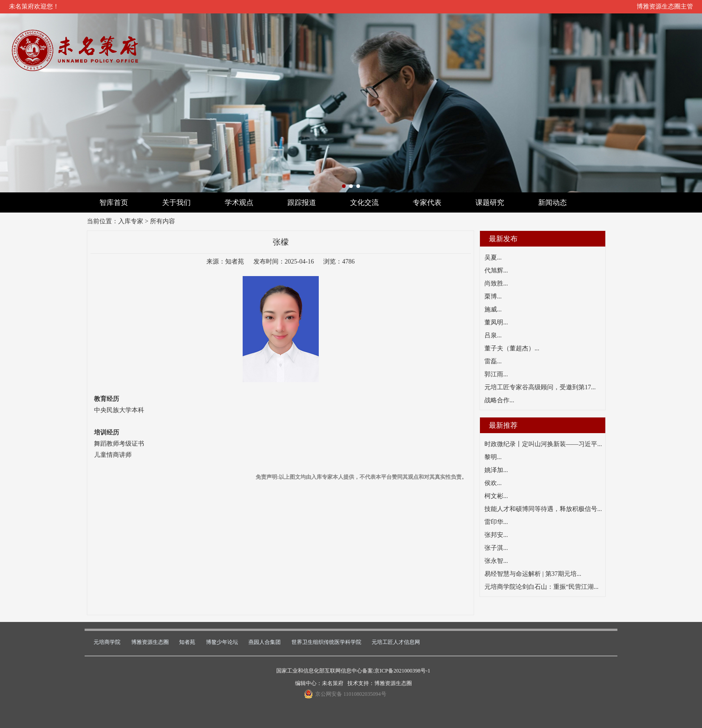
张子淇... (496, 548)
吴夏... (493, 258)
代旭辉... (496, 270)
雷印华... (496, 522)
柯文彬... (496, 496)
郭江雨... (496, 374)
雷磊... (493, 361)
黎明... (493, 457)
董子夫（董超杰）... (512, 348)
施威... (493, 309)
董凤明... (496, 322)
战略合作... (499, 400)
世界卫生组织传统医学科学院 (326, 642)
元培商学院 (107, 642)
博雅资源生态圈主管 (665, 6)
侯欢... (493, 483)
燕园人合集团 (265, 642)
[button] (344, 186)
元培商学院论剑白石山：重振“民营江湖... (541, 587)
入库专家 (131, 221)
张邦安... (496, 535)
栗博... (493, 296)
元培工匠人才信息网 (396, 642)
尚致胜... (496, 283)
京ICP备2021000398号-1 (402, 671)
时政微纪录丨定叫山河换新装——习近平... (543, 444)
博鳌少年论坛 (222, 642)
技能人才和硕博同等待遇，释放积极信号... (543, 509)
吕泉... (493, 335)
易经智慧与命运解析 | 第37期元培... (533, 574)
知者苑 (187, 642)
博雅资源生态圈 (150, 642)
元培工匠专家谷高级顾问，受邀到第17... (540, 387)
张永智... (496, 561)
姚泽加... (496, 470)
